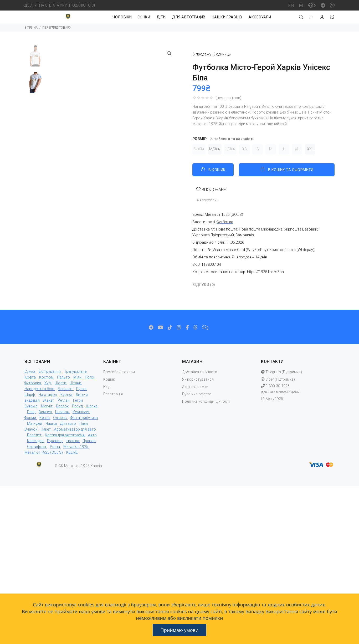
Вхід (107, 387)
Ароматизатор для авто (75, 429)
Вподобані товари (119, 372)
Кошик (109, 379)
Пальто (63, 377)
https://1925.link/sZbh (265, 272)
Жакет (49, 400)
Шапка (92, 406)
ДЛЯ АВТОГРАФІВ (189, 17)
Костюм (46, 377)
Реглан (64, 400)
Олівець (60, 418)
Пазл (84, 423)
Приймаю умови (180, 630)
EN (291, 5)
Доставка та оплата (200, 372)
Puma (55, 447)
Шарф (30, 395)
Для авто (68, 423)
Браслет (34, 435)
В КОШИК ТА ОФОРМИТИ (287, 169)
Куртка (66, 395)
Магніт (47, 406)
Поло (89, 377)
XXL (310, 149)
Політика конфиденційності (206, 401)
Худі (48, 383)
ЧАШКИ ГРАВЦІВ (227, 17)
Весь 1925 (272, 399)
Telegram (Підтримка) (281, 372)
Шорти (60, 383)
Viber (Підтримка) (278, 379)
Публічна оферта (197, 394)
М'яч (77, 377)
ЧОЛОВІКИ (122, 17)
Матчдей (35, 423)
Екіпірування (50, 371)
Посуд (77, 406)
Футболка (225, 222)
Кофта (30, 377)
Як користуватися (198, 379)
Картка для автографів (65, 435)
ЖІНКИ (144, 17)
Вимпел (45, 412)
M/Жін (215, 149)
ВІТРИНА (31, 28)
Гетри (78, 400)
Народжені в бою (39, 389)
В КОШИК (213, 169)
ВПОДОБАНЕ (213, 190)
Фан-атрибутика (84, 418)
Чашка (51, 423)
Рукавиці (55, 441)
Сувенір (31, 406)
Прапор (89, 441)
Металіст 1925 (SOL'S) (44, 452)
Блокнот (65, 389)
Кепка (45, 418)
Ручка (81, 389)
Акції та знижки (195, 387)
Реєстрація (113, 394)
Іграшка (72, 441)
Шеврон (62, 412)
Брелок (62, 406)
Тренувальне (75, 371)
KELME (72, 452)
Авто (92, 435)
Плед (31, 412)
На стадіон (48, 395)
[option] (35, 58)
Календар (35, 441)
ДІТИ (161, 17)
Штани (75, 383)
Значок (31, 429)
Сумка (30, 371)
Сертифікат (37, 447)
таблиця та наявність (232, 139)
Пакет (46, 429)
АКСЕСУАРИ (260, 17)
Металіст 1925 (76, 447)
